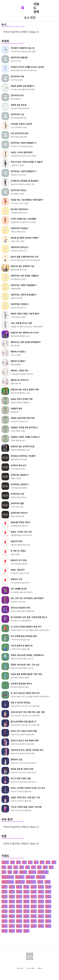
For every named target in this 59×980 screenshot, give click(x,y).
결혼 (26, 906)
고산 (34, 916)
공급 (26, 921)
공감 (19, 921)
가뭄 (5, 887)
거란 (48, 897)
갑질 (26, 892)
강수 (41, 892)
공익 (5, 926)
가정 (26, 887)
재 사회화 (41, 877)
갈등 (12, 892)
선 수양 (32, 872)
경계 (34, 906)
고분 (26, 916)
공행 (34, 926)
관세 (12, 931)
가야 (19, 887)
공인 (12, 926)
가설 (12, 887)
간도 (48, 887)
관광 (5, 931)
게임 (5, 906)
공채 (26, 926)
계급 (34, 911)
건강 (19, 901)
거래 (5, 901)
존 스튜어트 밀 (8, 882)
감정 (19, 892)
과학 (48, 926)
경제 (19, 911)
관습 (19, 931)
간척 (5, 892)
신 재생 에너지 (8, 877)
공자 (19, 926)
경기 (41, 906)
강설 (34, 892)
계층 (5, 916)
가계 (48, 882)
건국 (26, 901)
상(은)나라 (31, 882)
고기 (12, 916)
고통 (5, 921)
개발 (12, 897)
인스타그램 (30, 968)
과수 (41, 926)
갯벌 (41, 897)
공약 (48, 921)
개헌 (34, 897)
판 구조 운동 (43, 872)
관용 (26, 931)
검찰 (48, 901)
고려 (19, 916)
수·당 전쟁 (20, 882)
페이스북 (20, 968)
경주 (26, 911)
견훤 (12, 906)
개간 (5, 897)
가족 (34, 887)
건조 (34, 901)
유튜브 (40, 968)
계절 (48, 911)
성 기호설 (20, 877)
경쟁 (12, 911)
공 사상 (23, 872)
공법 (41, 921)
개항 (26, 897)
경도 (48, 906)
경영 (5, 911)
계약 (41, 911)
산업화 (5, 862)
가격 (40, 882)
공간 (12, 921)
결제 (19, 906)
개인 (19, 897)
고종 (48, 916)
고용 (41, 916)
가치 (41, 887)
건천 (41, 901)
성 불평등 (30, 877)
